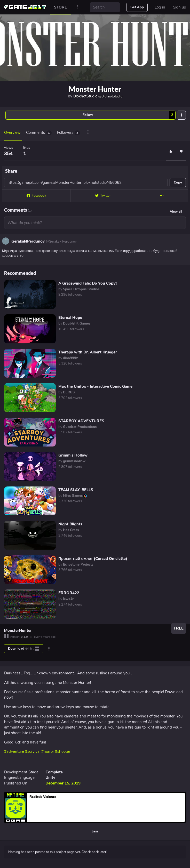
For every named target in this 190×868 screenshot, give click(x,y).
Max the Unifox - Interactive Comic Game (95, 386)
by (79, 289)
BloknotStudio (98, 96)
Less (95, 831)
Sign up (180, 7)
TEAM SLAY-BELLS (76, 490)
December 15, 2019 (63, 783)
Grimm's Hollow (73, 455)
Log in (160, 7)
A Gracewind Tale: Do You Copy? (88, 283)
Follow (129, 115)
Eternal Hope (70, 318)
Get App (137, 7)
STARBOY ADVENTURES (81, 421)
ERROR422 (69, 593)
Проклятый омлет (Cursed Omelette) (93, 559)
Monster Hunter (95, 89)
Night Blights (70, 524)
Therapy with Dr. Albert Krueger (88, 352)
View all (176, 212)
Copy (178, 183)
